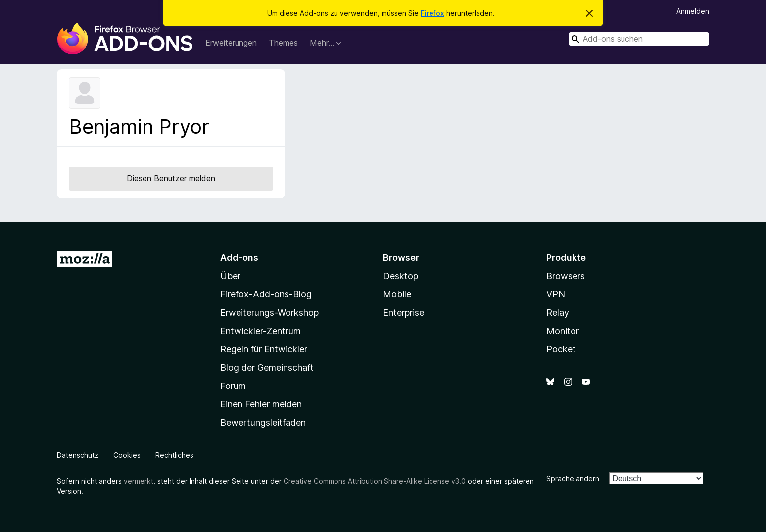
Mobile (397, 294)
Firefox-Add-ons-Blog (266, 294)
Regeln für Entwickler (264, 349)
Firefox (432, 13)
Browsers (566, 276)
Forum (233, 386)
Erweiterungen (231, 43)
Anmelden (693, 11)
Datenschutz (78, 455)
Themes (283, 43)
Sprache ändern (573, 478)
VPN (556, 294)
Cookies (127, 455)
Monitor (563, 331)
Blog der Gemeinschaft (267, 367)
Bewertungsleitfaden (263, 422)
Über (230, 276)
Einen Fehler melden (261, 404)
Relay (558, 313)
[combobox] (639, 39)
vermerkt (139, 481)
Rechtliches (174, 455)
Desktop (401, 276)
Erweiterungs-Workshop (269, 313)
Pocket (561, 349)
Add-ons (239, 258)
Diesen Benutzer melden (171, 178)
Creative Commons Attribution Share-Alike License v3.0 (375, 481)
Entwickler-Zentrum (261, 331)
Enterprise (404, 313)
